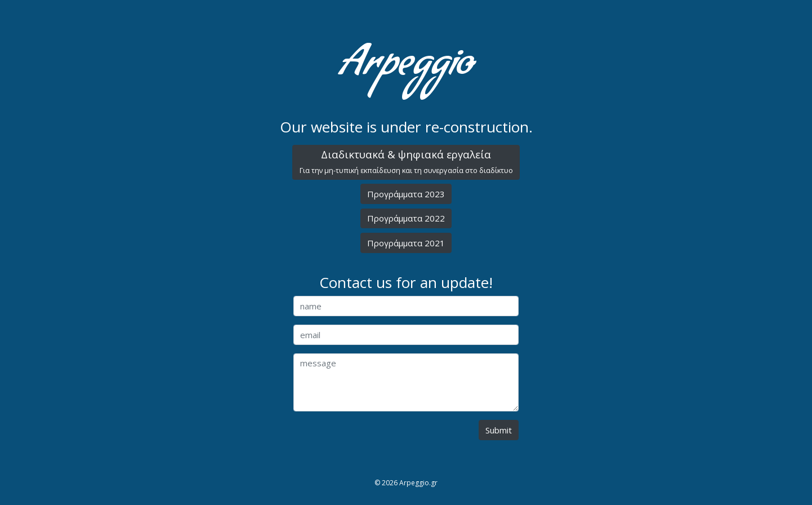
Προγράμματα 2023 (406, 194)
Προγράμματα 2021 (406, 243)
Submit (499, 430)
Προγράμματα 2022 (406, 218)
